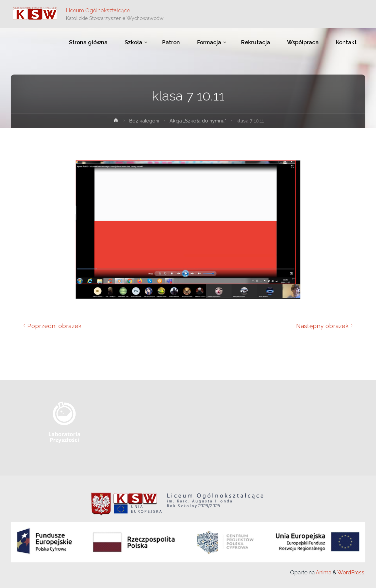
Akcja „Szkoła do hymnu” (198, 121)
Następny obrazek (325, 326)
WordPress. (351, 573)
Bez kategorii (144, 121)
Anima (323, 573)
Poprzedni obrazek (51, 326)
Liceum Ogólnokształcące (98, 10)
